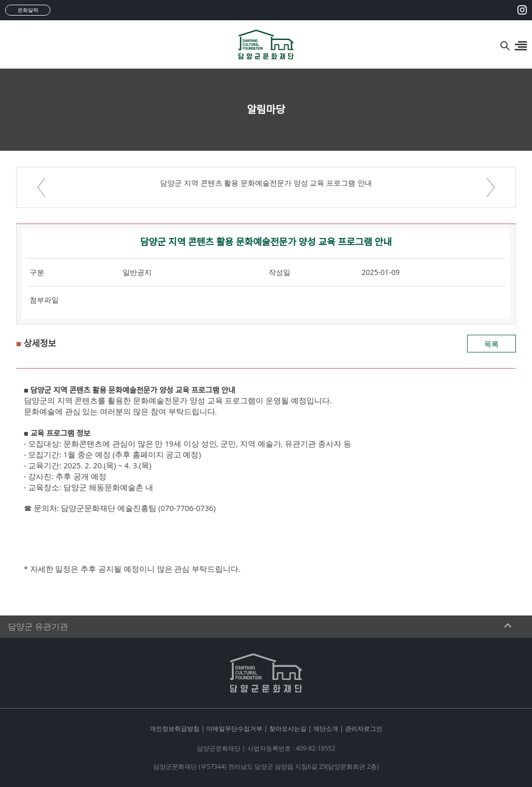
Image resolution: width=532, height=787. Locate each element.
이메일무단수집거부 (234, 729)
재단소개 (326, 729)
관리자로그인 (364, 729)
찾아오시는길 (288, 729)
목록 (491, 344)
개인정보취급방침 (175, 729)
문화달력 (28, 10)
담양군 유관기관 (38, 627)
